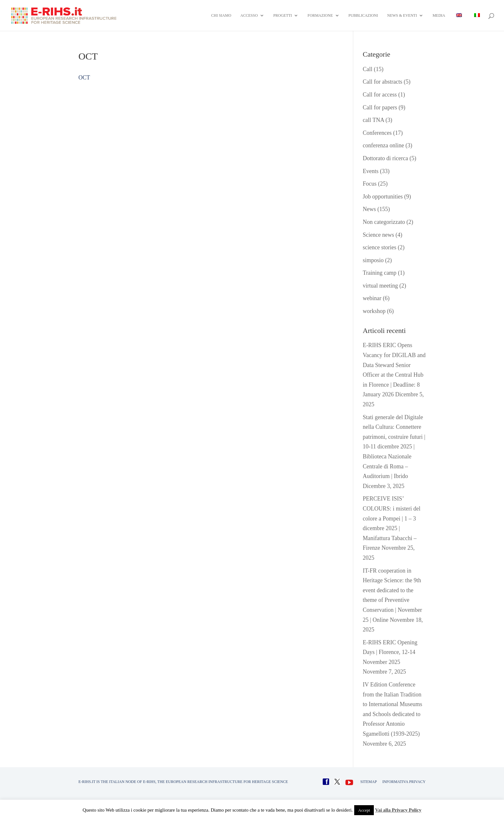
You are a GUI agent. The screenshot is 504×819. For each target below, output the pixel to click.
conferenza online (383, 145)
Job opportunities (383, 197)
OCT (84, 78)
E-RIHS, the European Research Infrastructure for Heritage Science (216, 782)
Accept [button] (364, 810)
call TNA (373, 120)
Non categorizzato (384, 222)
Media (439, 15)
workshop (374, 311)
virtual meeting (380, 286)
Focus (370, 184)
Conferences (377, 133)
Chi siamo (221, 15)
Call (368, 69)
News (369, 209)
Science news (378, 235)
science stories (380, 247)
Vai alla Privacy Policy (398, 810)
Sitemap (369, 782)
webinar (372, 298)
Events (371, 171)
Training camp (380, 273)
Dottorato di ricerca (386, 158)
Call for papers (380, 107)
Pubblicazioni (363, 15)
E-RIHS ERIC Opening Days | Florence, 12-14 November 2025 (390, 652)
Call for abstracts (383, 82)
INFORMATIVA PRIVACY (404, 782)
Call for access (380, 95)
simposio (373, 260)
